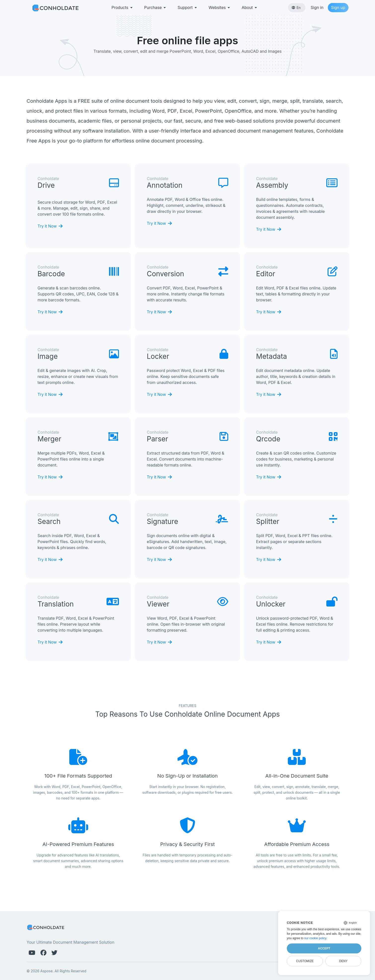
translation (56, 604)
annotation (165, 185)
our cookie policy (315, 938)
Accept (324, 948)
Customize (305, 961)
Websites (220, 7)
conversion (165, 274)
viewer (158, 604)
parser (157, 439)
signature (162, 521)
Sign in (317, 7)
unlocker (271, 604)
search (49, 521)
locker (158, 356)
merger (49, 439)
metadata (272, 356)
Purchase (156, 7)
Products (122, 7)
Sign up (338, 7)
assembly (272, 185)
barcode (51, 274)
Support (187, 7)
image (48, 356)
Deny (343, 961)
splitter (268, 521)
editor (266, 274)
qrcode (268, 439)
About (250, 7)
